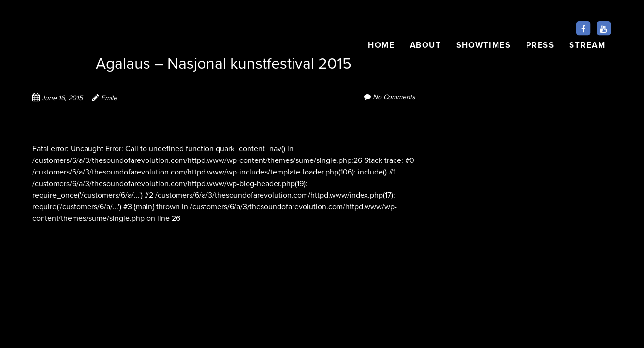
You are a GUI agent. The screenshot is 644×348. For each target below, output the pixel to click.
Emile (109, 98)
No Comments (394, 97)
